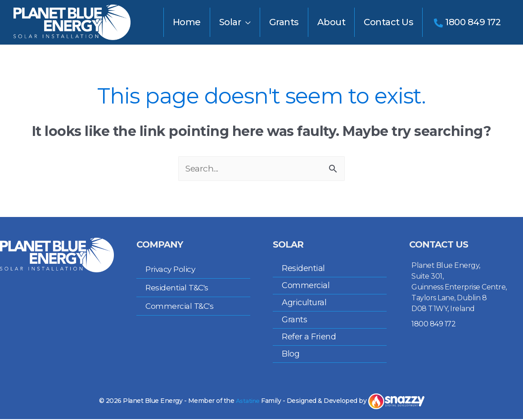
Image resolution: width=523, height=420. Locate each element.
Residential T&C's (179, 289)
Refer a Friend (309, 338)
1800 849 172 (433, 325)
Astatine (248, 402)
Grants (294, 321)
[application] (246, 22)
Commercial (306, 286)
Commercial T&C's (181, 307)
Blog (291, 355)
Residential (303, 269)
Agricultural (304, 303)
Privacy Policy (172, 270)
